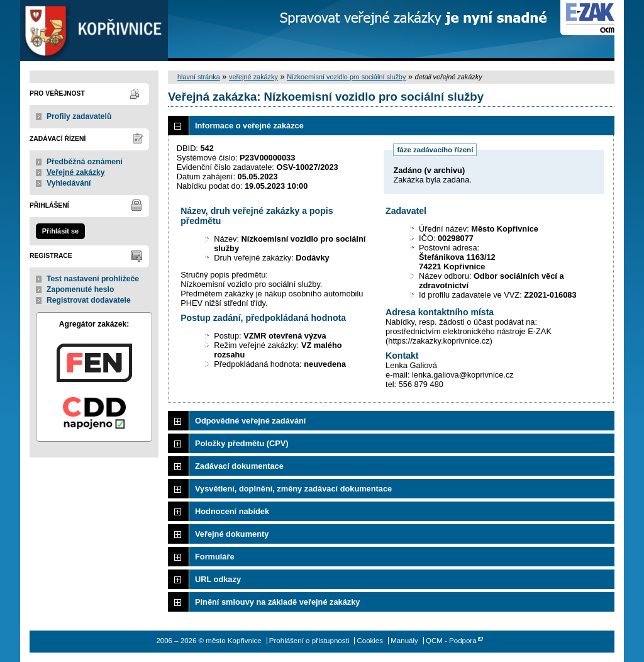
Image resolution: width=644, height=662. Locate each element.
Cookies (370, 641)
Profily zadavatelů (79, 116)
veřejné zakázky (253, 77)
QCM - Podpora (451, 641)
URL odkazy (218, 579)
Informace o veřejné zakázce (249, 126)
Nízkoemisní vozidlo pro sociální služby (346, 77)
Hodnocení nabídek (232, 511)
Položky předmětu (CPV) (242, 443)
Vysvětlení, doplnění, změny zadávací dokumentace (293, 489)
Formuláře (215, 557)
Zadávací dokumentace (239, 466)
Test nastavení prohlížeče (93, 279)
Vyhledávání (69, 183)
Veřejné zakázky (76, 172)
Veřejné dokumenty (232, 534)
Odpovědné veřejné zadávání (250, 421)
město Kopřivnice (94, 31)
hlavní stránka (199, 77)
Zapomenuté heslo (80, 289)
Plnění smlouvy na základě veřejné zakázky (277, 602)
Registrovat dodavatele (89, 300)
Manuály (404, 641)
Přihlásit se (60, 231)
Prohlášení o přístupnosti (309, 641)
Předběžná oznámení (85, 162)
